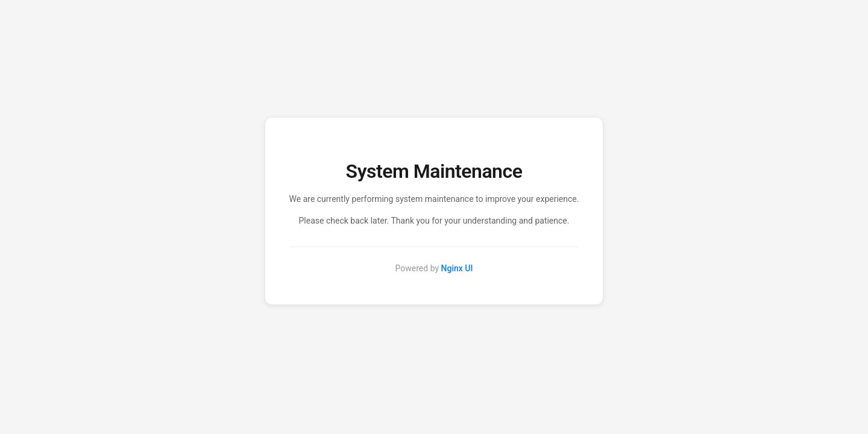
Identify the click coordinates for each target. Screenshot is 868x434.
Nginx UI (457, 268)
